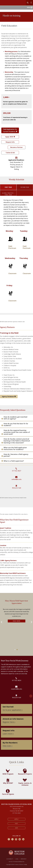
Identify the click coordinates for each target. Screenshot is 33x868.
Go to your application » (13, 710)
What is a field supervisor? (14, 461)
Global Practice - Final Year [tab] (8, 194)
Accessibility (10, 859)
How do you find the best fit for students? (16, 425)
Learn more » (8, 734)
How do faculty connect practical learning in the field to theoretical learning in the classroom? (17, 441)
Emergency (24, 859)
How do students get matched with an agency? (15, 418)
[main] (16, 413)
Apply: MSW (10, 137)
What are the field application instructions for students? (15, 449)
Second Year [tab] (25, 187)
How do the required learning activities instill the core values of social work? (17, 432)
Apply (16, 819)
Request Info (10, 142)
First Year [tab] (8, 187)
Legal (17, 859)
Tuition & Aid (10, 153)
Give (16, 828)
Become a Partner (17, 147)
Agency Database (9, 397)
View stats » (8, 746)
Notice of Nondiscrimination (16, 862)
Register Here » (9, 722)
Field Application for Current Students (10, 130)
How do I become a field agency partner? (16, 455)
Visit (16, 823)
